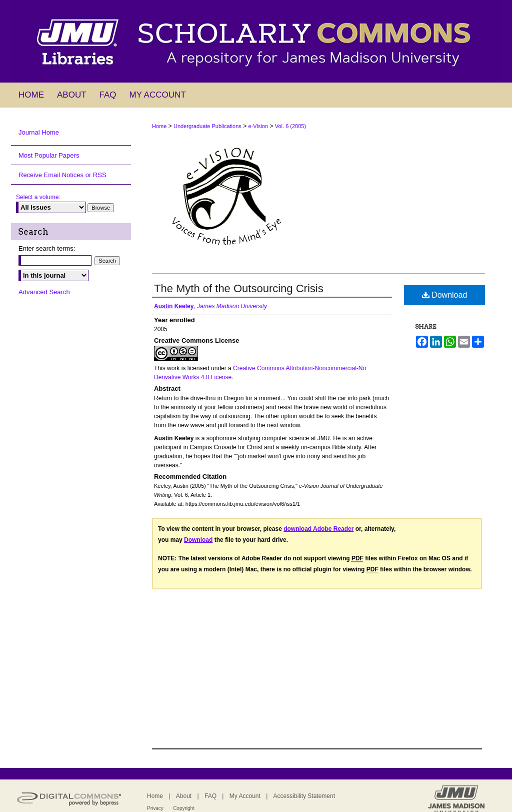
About (184, 796)
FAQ (210, 796)
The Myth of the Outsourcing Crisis (239, 288)
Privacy (155, 808)
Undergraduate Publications (207, 126)
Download (445, 295)
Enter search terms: (47, 248)
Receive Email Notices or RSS (62, 175)
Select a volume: (38, 197)
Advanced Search (44, 292)
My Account (245, 796)
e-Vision (258, 126)
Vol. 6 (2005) (290, 126)
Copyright (184, 808)
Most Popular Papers (49, 155)
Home (159, 126)
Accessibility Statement (304, 796)
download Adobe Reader (318, 529)
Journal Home (39, 132)
